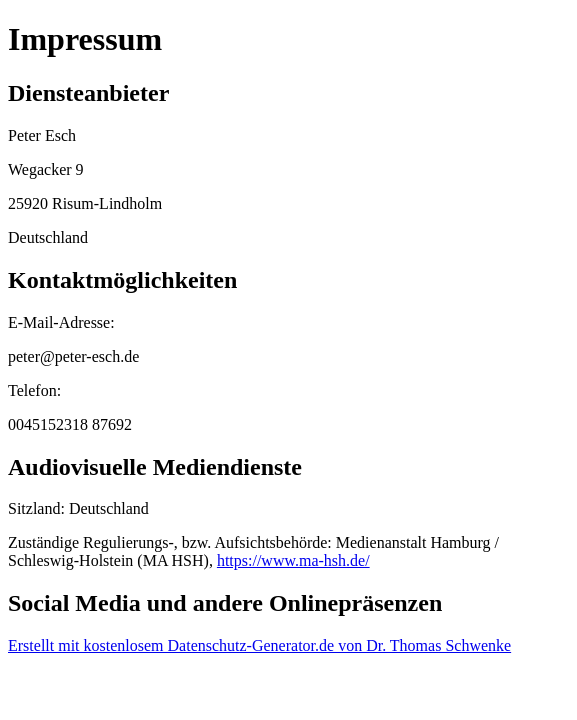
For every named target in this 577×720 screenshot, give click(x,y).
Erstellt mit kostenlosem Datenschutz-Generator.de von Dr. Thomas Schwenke (259, 645)
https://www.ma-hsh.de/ (293, 560)
